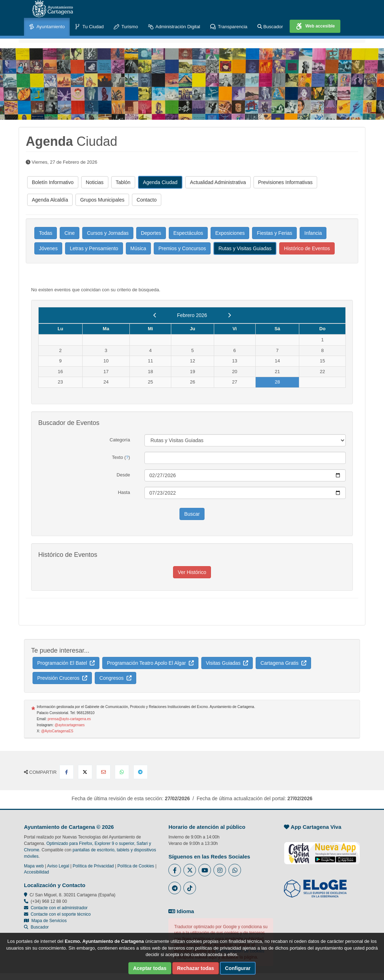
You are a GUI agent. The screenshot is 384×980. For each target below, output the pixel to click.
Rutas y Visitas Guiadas (245, 248)
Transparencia (229, 27)
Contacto (147, 200)
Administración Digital (174, 27)
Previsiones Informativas (285, 182)
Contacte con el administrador (59, 908)
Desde (123, 475)
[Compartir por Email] (103, 772)
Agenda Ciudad (160, 182)
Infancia (313, 233)
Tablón (123, 182)
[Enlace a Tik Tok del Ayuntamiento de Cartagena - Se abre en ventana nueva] (190, 888)
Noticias (95, 182)
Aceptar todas (150, 968)
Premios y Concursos (182, 248)
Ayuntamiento (47, 27)
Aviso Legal (58, 866)
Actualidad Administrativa (218, 182)
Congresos (115, 678)
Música (138, 248)
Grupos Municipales (102, 200)
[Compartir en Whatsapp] (122, 772)
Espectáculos (188, 233)
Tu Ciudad (89, 27)
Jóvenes (48, 248)
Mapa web (34, 866)
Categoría (120, 440)
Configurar (238, 968)
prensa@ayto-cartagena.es (69, 719)
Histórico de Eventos (307, 248)
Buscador (270, 27)
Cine (70, 233)
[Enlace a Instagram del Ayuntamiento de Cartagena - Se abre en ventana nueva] (220, 870)
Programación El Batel (66, 663)
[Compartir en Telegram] (141, 772)
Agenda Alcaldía (50, 200)
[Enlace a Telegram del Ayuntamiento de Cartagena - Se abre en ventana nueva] (175, 888)
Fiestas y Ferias (274, 233)
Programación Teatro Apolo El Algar (150, 663)
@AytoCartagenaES (57, 731)
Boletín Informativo (53, 182)
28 (277, 382)
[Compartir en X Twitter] (85, 772)
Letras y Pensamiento (94, 248)
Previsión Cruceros (62, 678)
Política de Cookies (136, 866)
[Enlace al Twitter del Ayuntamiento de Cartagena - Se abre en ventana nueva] (190, 870)
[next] (229, 315)
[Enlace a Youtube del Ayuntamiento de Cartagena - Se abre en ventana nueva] (205, 870)
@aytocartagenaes (70, 725)
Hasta (124, 492)
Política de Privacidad (93, 866)
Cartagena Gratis (283, 663)
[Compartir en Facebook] (67, 772)
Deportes (151, 233)
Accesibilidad (36, 872)
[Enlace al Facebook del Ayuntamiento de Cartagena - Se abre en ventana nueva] (175, 870)
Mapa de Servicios (45, 921)
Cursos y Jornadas (108, 233)
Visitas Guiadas (227, 663)
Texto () (121, 457)
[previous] (155, 315)
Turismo (126, 27)
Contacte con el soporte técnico (61, 914)
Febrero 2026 (192, 315)
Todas (46, 233)
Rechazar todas (195, 968)
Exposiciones (230, 233)
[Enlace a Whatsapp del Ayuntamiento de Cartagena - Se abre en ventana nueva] (235, 870)
